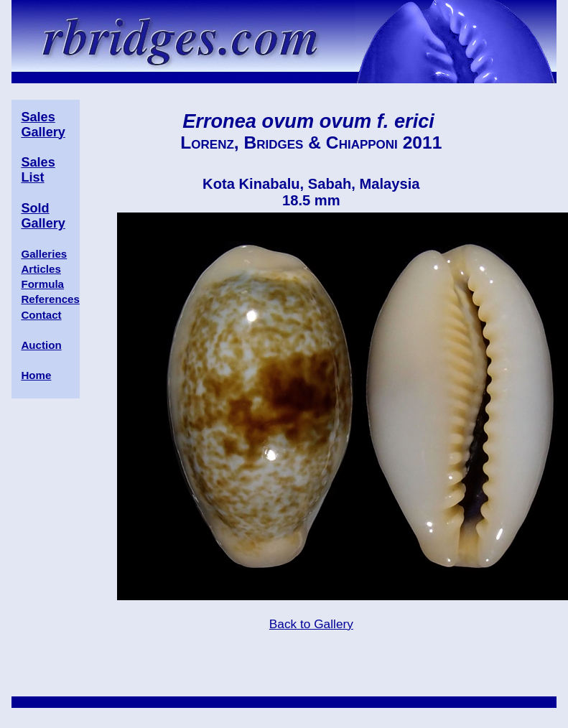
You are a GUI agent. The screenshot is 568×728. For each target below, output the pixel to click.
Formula (42, 284)
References (50, 299)
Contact (41, 315)
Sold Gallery (43, 216)
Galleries (44, 254)
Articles (41, 269)
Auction (41, 345)
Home (36, 375)
